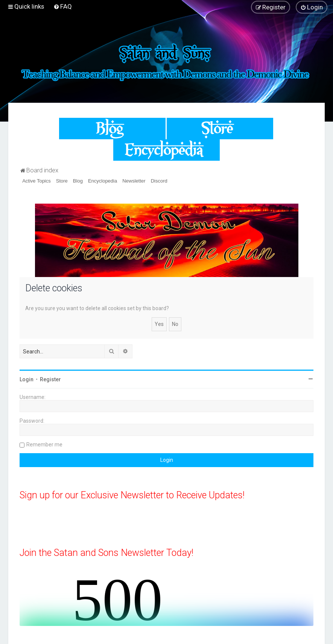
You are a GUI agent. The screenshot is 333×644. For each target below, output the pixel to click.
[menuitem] (63, 6)
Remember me (44, 445)
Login (27, 379)
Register (50, 379)
